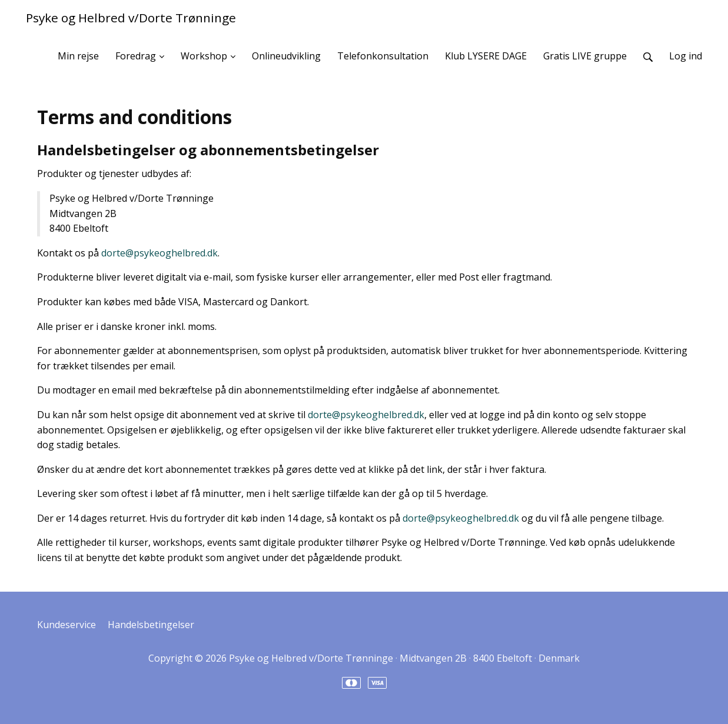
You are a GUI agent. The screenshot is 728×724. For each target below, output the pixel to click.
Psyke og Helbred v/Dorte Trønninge (131, 18)
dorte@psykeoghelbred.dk (159, 253)
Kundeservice (67, 625)
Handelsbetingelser (151, 625)
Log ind (686, 56)
